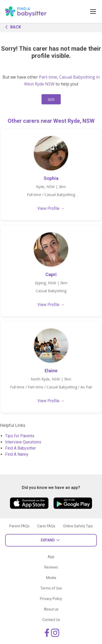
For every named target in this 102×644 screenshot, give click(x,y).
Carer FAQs (46, 526)
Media (51, 578)
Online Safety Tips (78, 526)
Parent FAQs (19, 526)
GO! (51, 99)
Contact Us (51, 620)
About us (51, 609)
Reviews (51, 567)
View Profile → (51, 208)
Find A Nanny (17, 454)
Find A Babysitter (21, 448)
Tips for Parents (20, 436)
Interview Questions (23, 442)
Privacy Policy (51, 599)
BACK (12, 27)
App (51, 557)
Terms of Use (51, 588)
